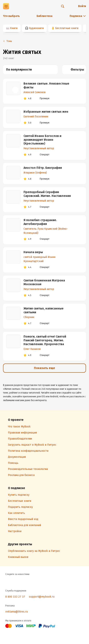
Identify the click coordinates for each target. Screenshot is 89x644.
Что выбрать (11, 16)
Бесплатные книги (67, 28)
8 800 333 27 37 (15, 597)
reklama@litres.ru (17, 612)
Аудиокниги (36, 28)
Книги (14, 28)
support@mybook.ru (42, 597)
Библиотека (44, 16)
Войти (82, 6)
